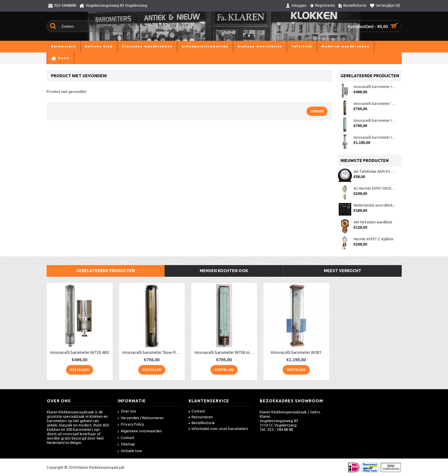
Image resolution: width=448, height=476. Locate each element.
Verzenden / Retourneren (141, 418)
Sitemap (126, 444)
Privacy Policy (131, 425)
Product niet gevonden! (162, 58)
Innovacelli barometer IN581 (375, 137)
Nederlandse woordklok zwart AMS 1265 (375, 205)
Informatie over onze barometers (218, 429)
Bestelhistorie (202, 423)
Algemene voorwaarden (140, 431)
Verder (317, 111)
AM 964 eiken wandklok (373, 222)
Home (52, 58)
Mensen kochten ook (224, 271)
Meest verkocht (342, 271)
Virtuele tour (130, 451)
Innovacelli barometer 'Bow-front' (375, 104)
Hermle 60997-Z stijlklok (373, 239)
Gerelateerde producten (106, 271)
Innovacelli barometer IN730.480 (375, 87)
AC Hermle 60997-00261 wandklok (375, 188)
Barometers (72, 58)
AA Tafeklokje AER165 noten (375, 171)
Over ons (127, 411)
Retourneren (201, 417)
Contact (126, 438)
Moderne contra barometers (112, 58)
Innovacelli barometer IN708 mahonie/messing (375, 120)
